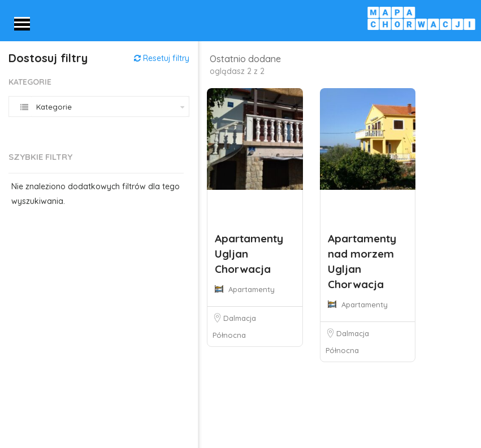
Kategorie (30, 82)
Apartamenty (252, 289)
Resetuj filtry (162, 58)
